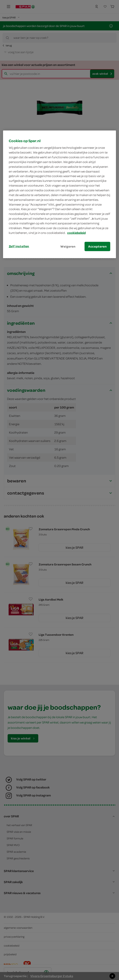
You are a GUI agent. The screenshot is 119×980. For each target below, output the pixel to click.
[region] (60, 194)
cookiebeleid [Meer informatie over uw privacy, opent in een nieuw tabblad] (76, 233)
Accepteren (97, 246)
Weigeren (68, 246)
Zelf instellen (19, 246)
